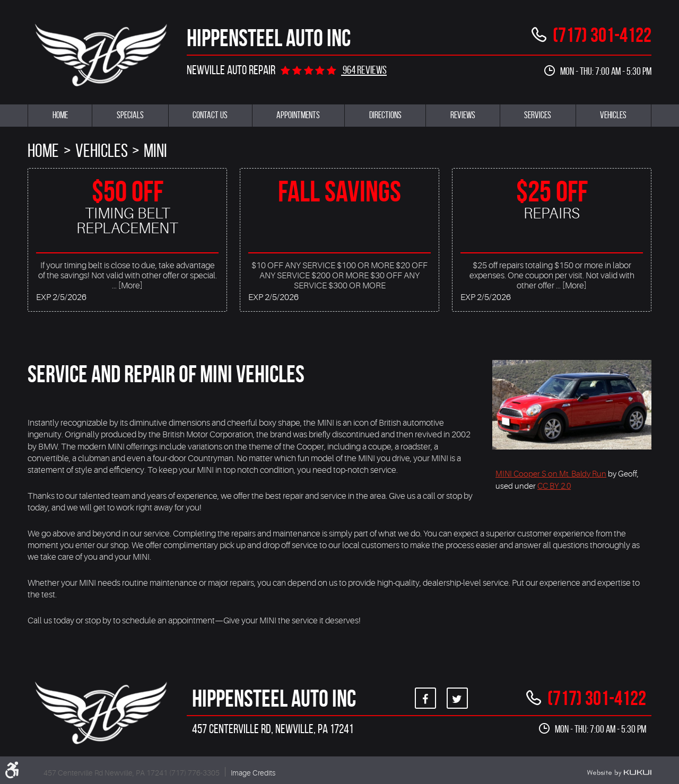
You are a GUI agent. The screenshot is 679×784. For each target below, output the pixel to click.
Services (538, 115)
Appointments (298, 115)
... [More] (127, 286)
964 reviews (364, 70)
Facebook (425, 698)
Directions (385, 115)
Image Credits (253, 773)
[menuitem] (60, 116)
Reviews (463, 115)
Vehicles (613, 115)
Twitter (457, 698)
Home (60, 115)
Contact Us (210, 115)
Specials (130, 115)
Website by (619, 773)
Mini (155, 151)
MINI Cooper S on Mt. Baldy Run (551, 474)
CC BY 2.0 (554, 486)
